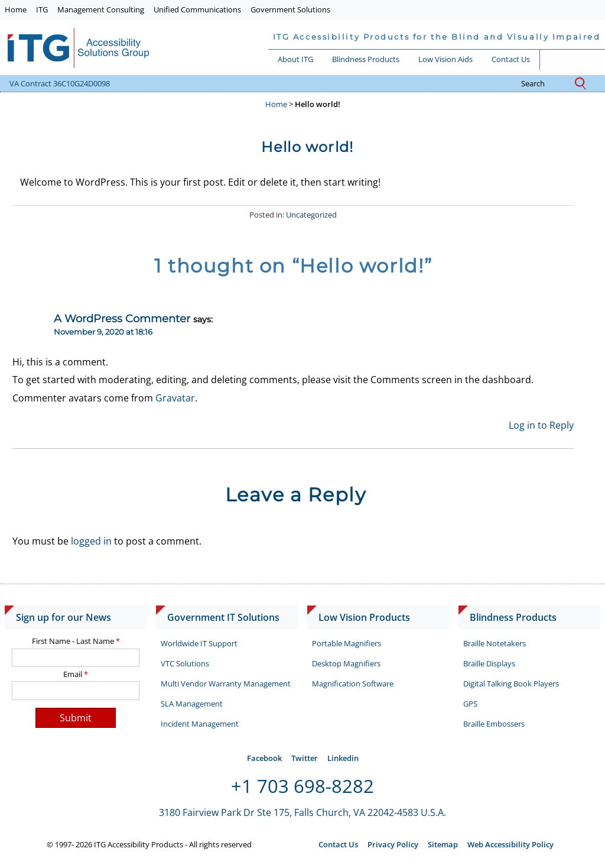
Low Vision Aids (445, 59)
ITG (42, 9)
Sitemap (443, 844)
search (542, 84)
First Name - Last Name (76, 641)
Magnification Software (353, 684)
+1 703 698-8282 (302, 786)
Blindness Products (366, 59)
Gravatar (175, 398)
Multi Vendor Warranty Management (226, 684)
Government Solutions (290, 9)
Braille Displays (489, 663)
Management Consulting (101, 9)
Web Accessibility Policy (510, 844)
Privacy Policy (393, 844)
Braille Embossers (494, 724)
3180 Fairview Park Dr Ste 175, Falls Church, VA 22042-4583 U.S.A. (302, 812)
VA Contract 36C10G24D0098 (60, 83)
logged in (91, 541)
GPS (470, 704)
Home (16, 9)
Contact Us (511, 59)
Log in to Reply (541, 425)
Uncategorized (311, 215)
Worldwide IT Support (199, 643)
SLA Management (192, 704)
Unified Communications (197, 9)
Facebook (264, 758)
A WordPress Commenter (122, 318)
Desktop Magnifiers (346, 663)
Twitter (305, 758)
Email (76, 674)
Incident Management (200, 724)
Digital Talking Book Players (511, 684)
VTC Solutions (185, 663)
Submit (76, 718)
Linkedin (343, 758)
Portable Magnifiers (347, 643)
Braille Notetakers (495, 643)
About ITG (295, 59)
